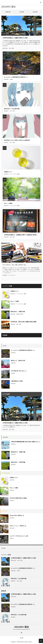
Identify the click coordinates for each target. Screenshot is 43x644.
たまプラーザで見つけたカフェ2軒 (19, 536)
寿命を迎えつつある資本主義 (12, 109)
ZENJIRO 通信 (8, 7)
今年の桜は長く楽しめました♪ (19, 371)
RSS (22, 633)
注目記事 (35, 12)
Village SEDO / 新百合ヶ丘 (17, 515)
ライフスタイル (13, 174)
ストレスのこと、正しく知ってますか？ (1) (14, 265)
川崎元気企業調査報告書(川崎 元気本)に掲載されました (26, 442)
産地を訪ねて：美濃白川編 (18, 312)
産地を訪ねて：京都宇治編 (18, 462)
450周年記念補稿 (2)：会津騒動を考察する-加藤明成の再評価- (20, 235)
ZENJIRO (18, 314)
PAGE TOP (41, 641)
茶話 (22, 314)
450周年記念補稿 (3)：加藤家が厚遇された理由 (15, 38)
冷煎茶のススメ (8, 172)
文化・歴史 (11, 48)
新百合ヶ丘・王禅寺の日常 (18, 361)
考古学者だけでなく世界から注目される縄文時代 (17, 140)
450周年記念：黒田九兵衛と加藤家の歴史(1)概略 (23, 322)
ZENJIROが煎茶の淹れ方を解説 (18, 498)
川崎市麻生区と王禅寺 (17, 381)
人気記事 (21, 12)
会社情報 (3, 548)
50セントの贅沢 (8, 203)
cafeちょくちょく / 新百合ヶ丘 (18, 526)
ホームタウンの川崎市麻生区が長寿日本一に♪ (16, 77)
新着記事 (8, 12)
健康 (18, 174)
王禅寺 (11, 79)
